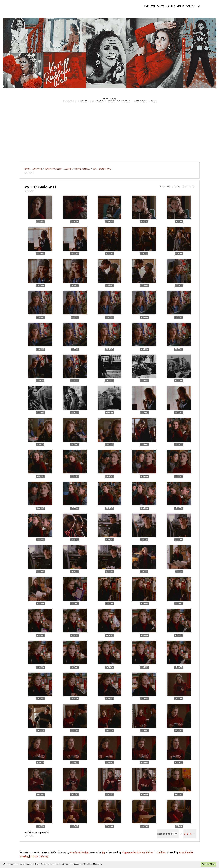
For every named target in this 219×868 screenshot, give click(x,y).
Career (161, 6)
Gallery (171, 6)
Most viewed (114, 101)
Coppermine (129, 852)
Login (113, 99)
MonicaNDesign (79, 852)
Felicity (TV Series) (53, 169)
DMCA (34, 856)
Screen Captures (83, 169)
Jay (104, 852)
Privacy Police (145, 852)
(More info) (97, 864)
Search (152, 101)
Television (37, 169)
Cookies (161, 852)
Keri (153, 6)
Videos (181, 6)
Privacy (44, 856)
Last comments (98, 101)
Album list (68, 101)
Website (191, 6)
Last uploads (82, 101)
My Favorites (140, 101)
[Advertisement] (110, 132)
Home (146, 6)
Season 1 (68, 169)
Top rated (127, 101)
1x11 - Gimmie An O (102, 169)
